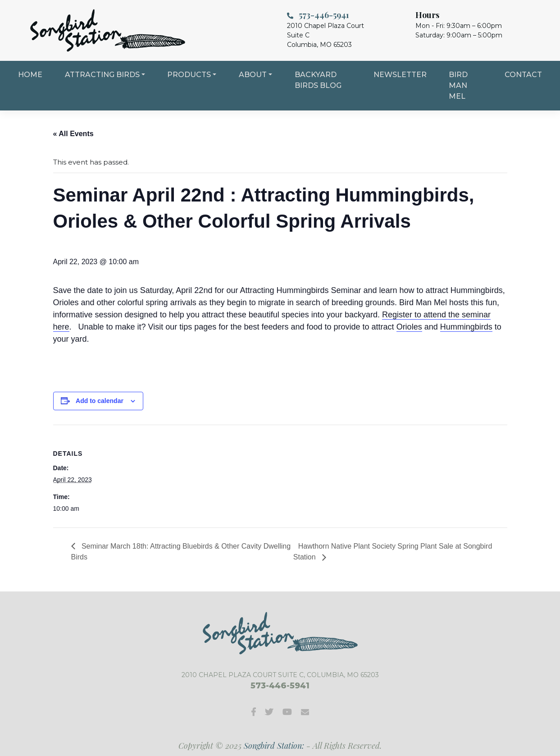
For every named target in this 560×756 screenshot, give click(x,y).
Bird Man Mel (458, 85)
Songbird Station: (274, 746)
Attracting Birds (102, 75)
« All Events (73, 134)
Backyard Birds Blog (318, 80)
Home (30, 75)
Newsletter (400, 75)
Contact (523, 75)
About (253, 75)
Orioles (409, 327)
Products (189, 75)
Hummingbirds (466, 327)
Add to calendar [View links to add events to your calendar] (100, 401)
